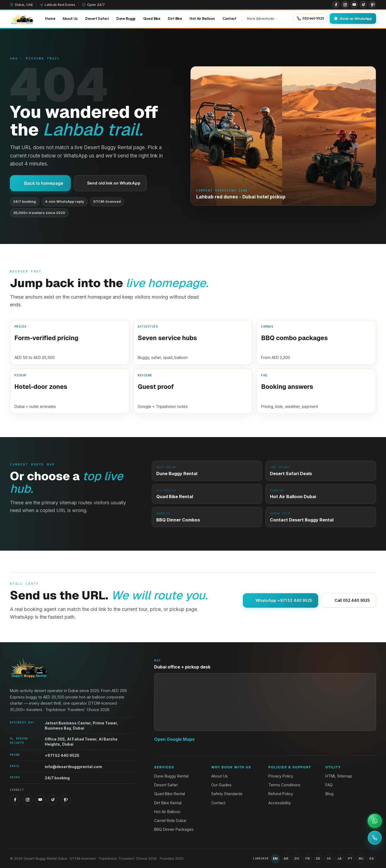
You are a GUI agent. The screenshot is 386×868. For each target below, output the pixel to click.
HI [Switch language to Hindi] (329, 858)
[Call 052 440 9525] (310, 18)
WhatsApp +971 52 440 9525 (281, 600)
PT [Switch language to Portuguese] (350, 858)
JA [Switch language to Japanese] (339, 858)
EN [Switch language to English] (275, 858)
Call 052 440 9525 (349, 600)
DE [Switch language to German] (318, 858)
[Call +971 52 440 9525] (375, 838)
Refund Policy (281, 794)
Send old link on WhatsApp (110, 183)
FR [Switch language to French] (307, 858)
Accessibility (280, 803)
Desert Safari (166, 785)
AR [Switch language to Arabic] (286, 858)
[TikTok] (363, 5)
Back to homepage (40, 183)
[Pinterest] (372, 5)
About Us (220, 776)
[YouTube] (354, 5)
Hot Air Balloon (167, 812)
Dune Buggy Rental (171, 776)
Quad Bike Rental (170, 794)
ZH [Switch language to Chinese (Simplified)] (297, 858)
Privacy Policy (281, 776)
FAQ (329, 785)
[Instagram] (345, 5)
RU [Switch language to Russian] (361, 858)
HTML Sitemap (339, 776)
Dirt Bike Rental (168, 803)
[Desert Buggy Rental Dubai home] (22, 18)
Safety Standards (227, 794)
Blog (329, 794)
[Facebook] (336, 5)
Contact (218, 803)
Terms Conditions (284, 785)
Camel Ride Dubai (170, 820)
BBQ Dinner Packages (174, 829)
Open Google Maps (174, 739)
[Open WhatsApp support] (375, 821)
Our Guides (221, 785)
